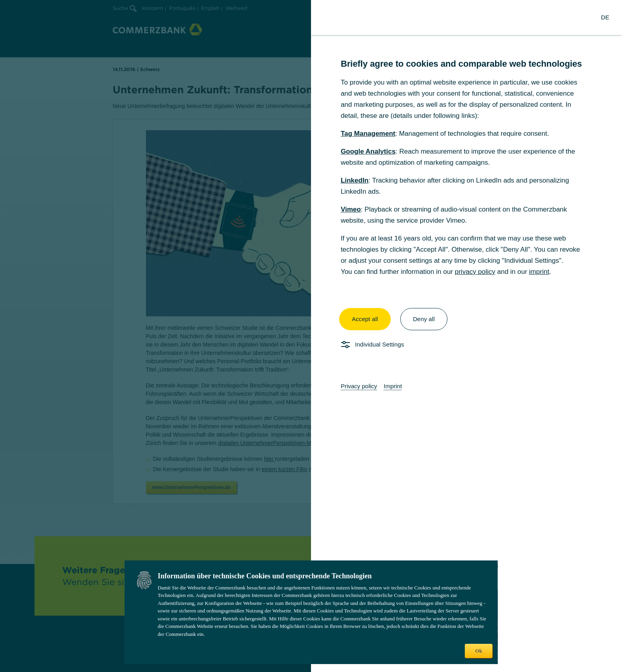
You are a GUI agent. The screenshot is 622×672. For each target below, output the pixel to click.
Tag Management (368, 134)
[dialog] (311, 336)
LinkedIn (355, 180)
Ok (479, 651)
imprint (539, 272)
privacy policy (475, 272)
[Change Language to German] (605, 17)
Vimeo (351, 209)
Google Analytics (368, 151)
